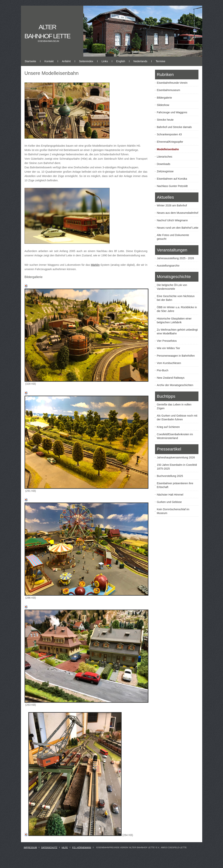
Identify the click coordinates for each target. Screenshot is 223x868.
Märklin (95, 265)
